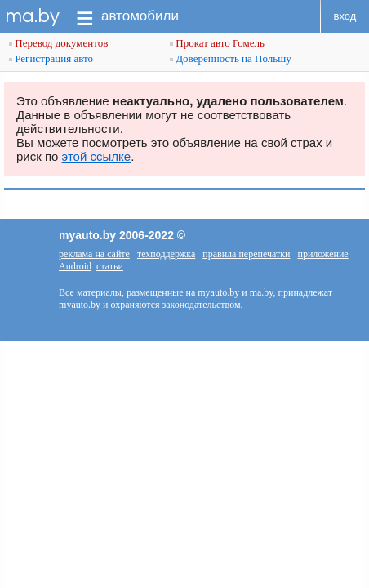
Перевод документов (58, 43)
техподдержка (166, 254)
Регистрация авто (51, 58)
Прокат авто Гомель (217, 43)
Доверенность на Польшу (231, 58)
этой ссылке (97, 156)
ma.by (32, 16)
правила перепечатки (246, 254)
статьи (110, 266)
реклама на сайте (94, 254)
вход (345, 16)
